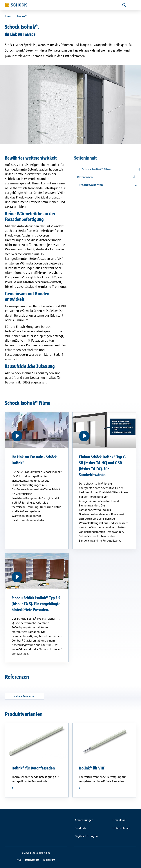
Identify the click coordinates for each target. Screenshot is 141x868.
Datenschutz (32, 860)
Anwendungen (84, 820)
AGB (19, 860)
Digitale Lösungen (86, 836)
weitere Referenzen (25, 696)
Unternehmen (121, 828)
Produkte (81, 828)
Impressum (49, 860)
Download (119, 820)
